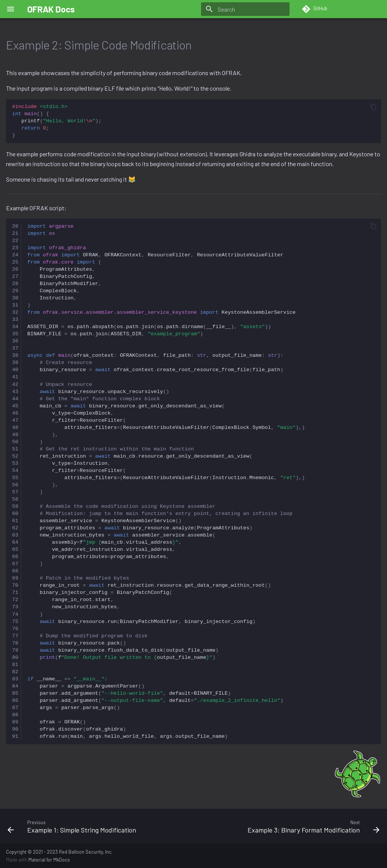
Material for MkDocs (49, 860)
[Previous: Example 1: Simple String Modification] (98, 826)
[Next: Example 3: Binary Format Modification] (289, 826)
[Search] (245, 9)
